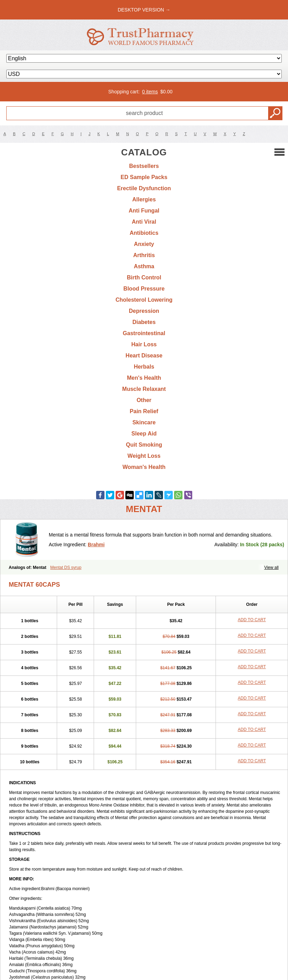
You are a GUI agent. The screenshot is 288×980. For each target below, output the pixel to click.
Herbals (144, 367)
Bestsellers (144, 166)
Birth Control (144, 277)
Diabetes (144, 322)
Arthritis (144, 255)
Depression (144, 311)
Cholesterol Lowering (144, 300)
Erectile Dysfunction (144, 188)
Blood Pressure (144, 289)
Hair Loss (144, 344)
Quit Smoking (144, 445)
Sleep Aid (144, 434)
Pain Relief (144, 411)
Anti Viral (144, 222)
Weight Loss (144, 456)
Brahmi (96, 545)
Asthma (144, 266)
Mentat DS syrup (66, 568)
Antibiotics (144, 233)
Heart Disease (144, 356)
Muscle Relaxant (144, 389)
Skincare (144, 422)
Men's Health (144, 378)
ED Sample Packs (144, 177)
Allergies (144, 199)
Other (144, 400)
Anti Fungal (144, 211)
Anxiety (144, 244)
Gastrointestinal (144, 333)
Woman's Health (144, 467)
